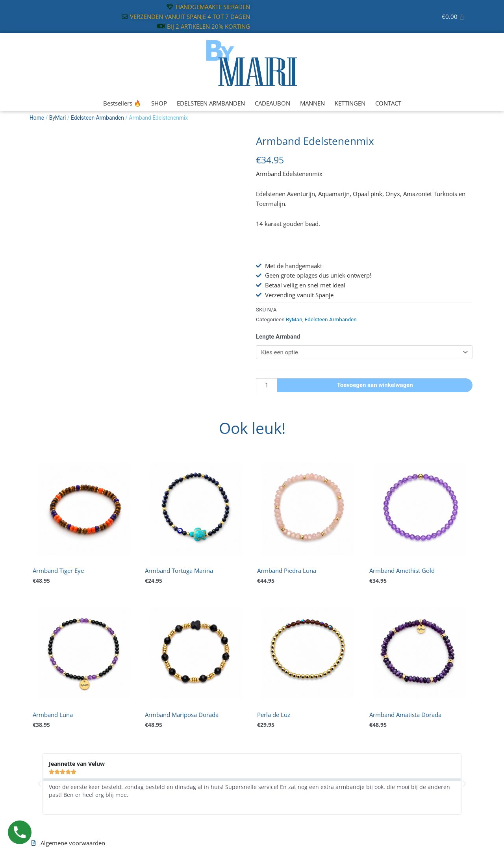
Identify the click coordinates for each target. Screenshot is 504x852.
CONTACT (388, 103)
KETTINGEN (350, 103)
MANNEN (312, 103)
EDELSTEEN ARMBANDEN (211, 103)
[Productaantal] (267, 385)
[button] (39, 784)
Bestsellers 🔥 (122, 103)
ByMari (58, 118)
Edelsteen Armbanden (97, 118)
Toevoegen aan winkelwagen (375, 385)
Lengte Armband (278, 337)
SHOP (159, 103)
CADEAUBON (272, 103)
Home (37, 118)
